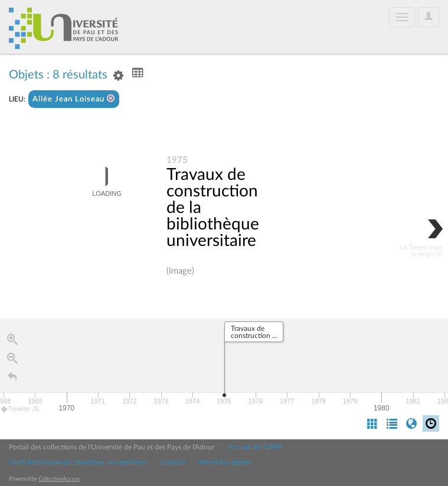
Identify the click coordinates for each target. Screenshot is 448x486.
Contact (173, 462)
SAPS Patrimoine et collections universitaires (78, 462)
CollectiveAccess (59, 479)
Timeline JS (20, 410)
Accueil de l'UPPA (255, 447)
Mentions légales (225, 462)
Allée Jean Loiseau (74, 99)
